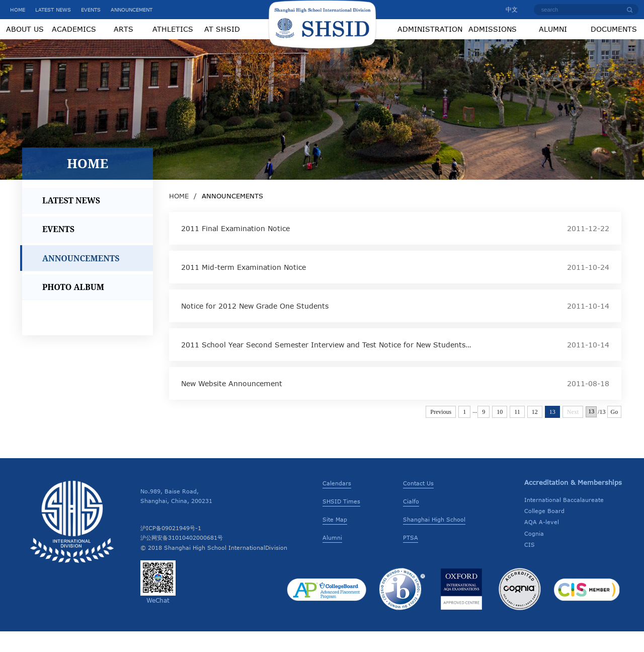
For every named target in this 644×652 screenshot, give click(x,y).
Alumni (332, 558)
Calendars (337, 504)
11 (517, 432)
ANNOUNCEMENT (132, 10)
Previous (441, 432)
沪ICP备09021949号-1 (171, 549)
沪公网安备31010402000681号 (182, 558)
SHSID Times (341, 522)
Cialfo (411, 522)
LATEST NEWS (53, 10)
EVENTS (91, 10)
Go (615, 432)
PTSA (411, 558)
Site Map (335, 540)
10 (500, 432)
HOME (18, 10)
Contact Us (418, 504)
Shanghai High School (434, 540)
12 (535, 432)
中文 (507, 9)
